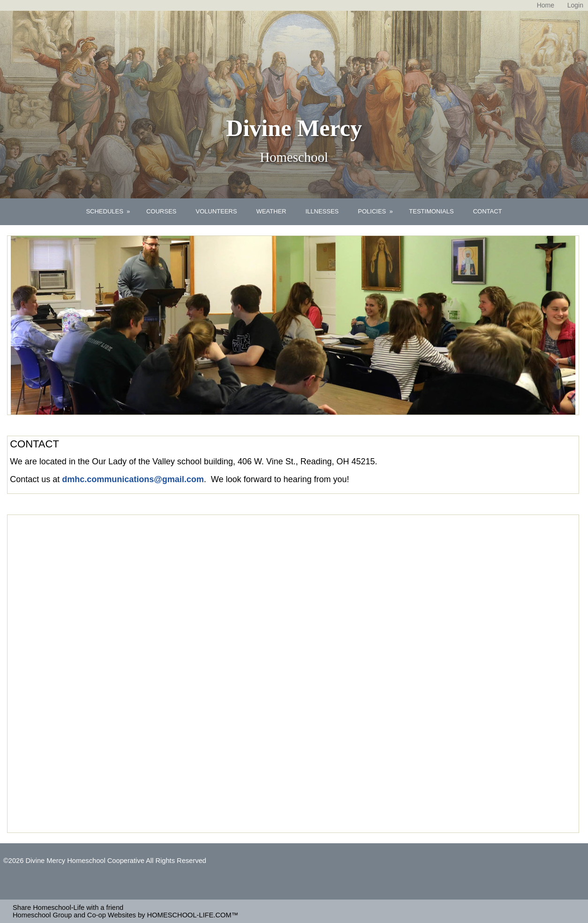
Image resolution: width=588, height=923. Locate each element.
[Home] (546, 5)
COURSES (161, 211)
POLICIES (376, 211)
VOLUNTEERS (216, 211)
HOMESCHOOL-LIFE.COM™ (192, 915)
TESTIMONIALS (431, 211)
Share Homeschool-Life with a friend (68, 908)
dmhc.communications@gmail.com (133, 479)
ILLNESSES (322, 211)
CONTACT (488, 211)
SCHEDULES (109, 211)
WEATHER (271, 211)
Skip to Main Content (42, 868)
